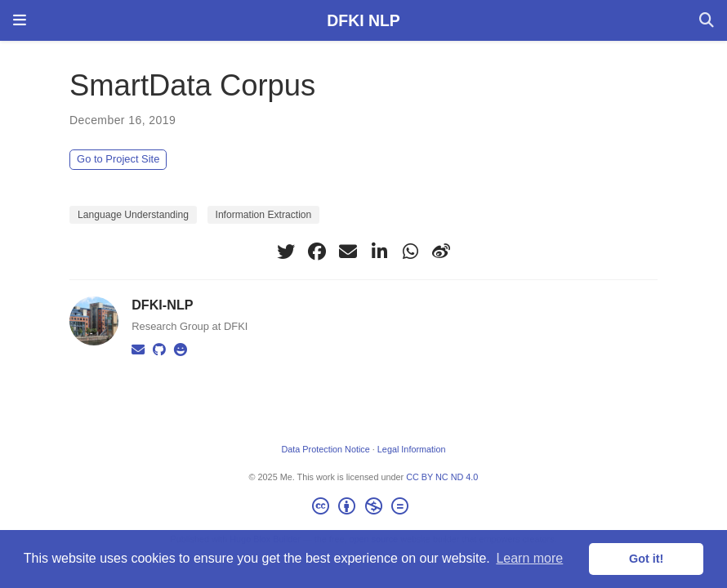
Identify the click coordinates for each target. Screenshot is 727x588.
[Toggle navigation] (20, 20)
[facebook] (317, 252)
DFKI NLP (363, 20)
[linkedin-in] (379, 252)
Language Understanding (133, 215)
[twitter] (286, 252)
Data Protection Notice (325, 449)
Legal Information (412, 449)
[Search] (707, 21)
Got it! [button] (646, 559)
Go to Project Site (118, 159)
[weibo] (441, 252)
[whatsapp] (410, 252)
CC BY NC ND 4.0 (442, 477)
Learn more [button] (529, 558)
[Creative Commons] (363, 509)
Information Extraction (264, 215)
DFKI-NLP (162, 305)
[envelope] (348, 252)
